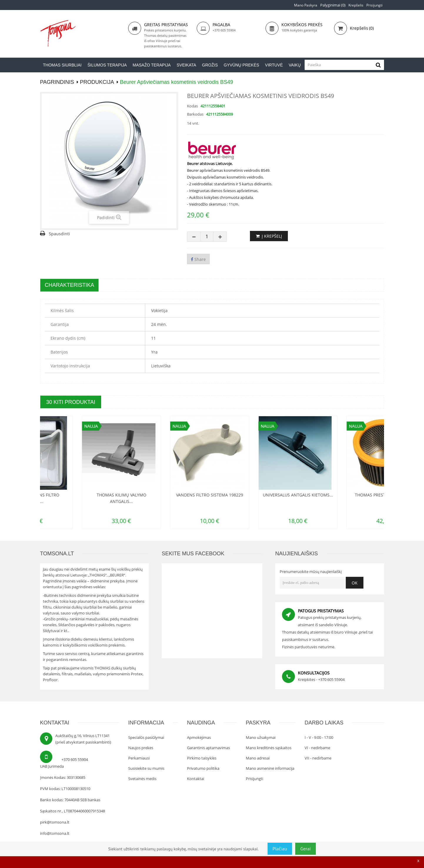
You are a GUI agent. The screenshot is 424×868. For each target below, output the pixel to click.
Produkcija (97, 82)
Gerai (306, 849)
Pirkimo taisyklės (202, 758)
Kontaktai (196, 779)
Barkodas (195, 114)
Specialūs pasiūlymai (146, 737)
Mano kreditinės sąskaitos (269, 748)
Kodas (192, 106)
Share (198, 259)
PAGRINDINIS (57, 82)
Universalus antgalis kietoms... (344, 495)
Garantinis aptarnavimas (208, 748)
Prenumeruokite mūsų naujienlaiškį (311, 572)
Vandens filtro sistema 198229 (256, 495)
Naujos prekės (141, 748)
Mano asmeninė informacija (270, 768)
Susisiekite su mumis (146, 768)
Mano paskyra (306, 5)
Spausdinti (59, 234)
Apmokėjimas (199, 737)
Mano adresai (258, 758)
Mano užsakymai (261, 737)
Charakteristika (69, 285)
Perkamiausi (139, 758)
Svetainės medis (142, 779)
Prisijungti (374, 5)
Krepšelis (356, 5)
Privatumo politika (203, 768)
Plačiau (280, 849)
